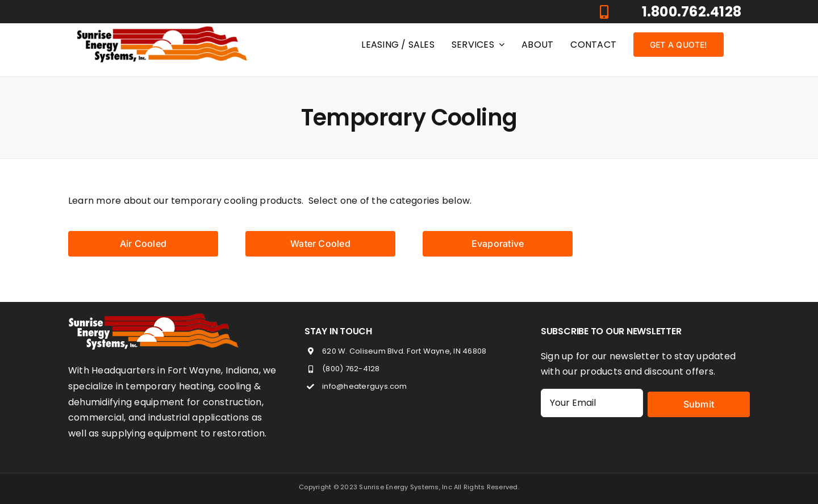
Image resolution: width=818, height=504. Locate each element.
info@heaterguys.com (365, 386)
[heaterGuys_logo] (162, 30)
